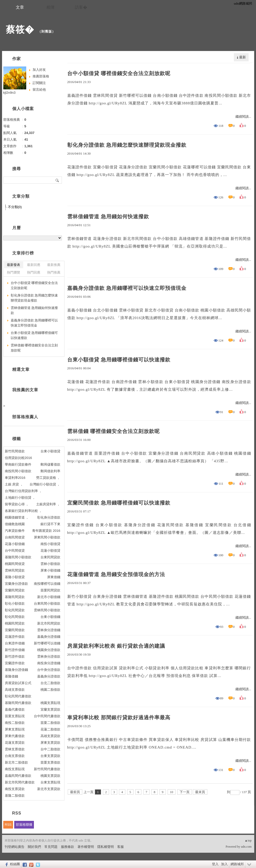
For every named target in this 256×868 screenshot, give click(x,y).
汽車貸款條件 (15, 531)
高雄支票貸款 (50, 736)
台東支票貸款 (50, 756)
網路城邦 (237, 864)
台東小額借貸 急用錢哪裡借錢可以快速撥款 (119, 360)
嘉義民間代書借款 (18, 776)
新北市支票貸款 (49, 789)
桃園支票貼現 (50, 703)
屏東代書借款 (15, 736)
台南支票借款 (15, 756)
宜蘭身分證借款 (16, 584)
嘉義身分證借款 (49, 676)
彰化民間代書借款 (18, 696)
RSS (8, 825)
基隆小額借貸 (15, 577)
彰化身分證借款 (49, 517)
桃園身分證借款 (49, 650)
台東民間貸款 (50, 557)
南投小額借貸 (50, 544)
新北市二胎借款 (16, 762)
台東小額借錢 (50, 617)
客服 (120, 847)
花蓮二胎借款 (50, 729)
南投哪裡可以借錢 (47, 584)
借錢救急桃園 (15, 524)
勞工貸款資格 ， (48, 478)
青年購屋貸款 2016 (46, 531)
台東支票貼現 (50, 782)
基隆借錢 (11, 676)
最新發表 (14, 265)
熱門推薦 (54, 272)
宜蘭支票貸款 (50, 709)
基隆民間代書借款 (18, 703)
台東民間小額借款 (47, 603)
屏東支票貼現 (15, 729)
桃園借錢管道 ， (17, 517)
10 (172, 792)
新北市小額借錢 (49, 597)
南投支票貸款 (15, 789)
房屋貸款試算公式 (18, 683)
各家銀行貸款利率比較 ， (24, 511)
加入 (224, 864)
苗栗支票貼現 (15, 716)
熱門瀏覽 (14, 272)
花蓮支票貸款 (15, 743)
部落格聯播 (24, 825)
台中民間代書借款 (47, 716)
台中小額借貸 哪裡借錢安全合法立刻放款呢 (119, 73)
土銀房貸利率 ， (48, 504)
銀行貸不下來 (50, 524)
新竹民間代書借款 (47, 769)
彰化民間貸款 (15, 610)
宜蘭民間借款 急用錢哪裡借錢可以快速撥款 (119, 503)
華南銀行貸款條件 (18, 464)
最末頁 (200, 792)
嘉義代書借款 (15, 709)
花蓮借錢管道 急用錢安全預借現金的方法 (116, 574)
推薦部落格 (41, 76)
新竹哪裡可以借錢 (47, 643)
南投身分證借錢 (49, 663)
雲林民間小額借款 (47, 610)
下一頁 (185, 792)
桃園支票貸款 (50, 776)
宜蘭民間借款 (15, 630)
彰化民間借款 (15, 617)
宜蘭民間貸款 (15, 590)
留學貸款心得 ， (17, 504)
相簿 (50, 7)
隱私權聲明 (106, 847)
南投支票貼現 (15, 769)
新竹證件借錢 (15, 650)
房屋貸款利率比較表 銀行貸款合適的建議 (116, 646)
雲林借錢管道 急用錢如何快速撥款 (108, 216)
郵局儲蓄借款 (50, 464)
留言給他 (39, 90)
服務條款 (68, 847)
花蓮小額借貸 (50, 551)
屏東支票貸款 (50, 743)
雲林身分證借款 (49, 656)
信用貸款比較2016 (18, 458)
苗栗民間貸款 (50, 590)
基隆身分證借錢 (16, 670)
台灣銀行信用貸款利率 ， (24, 491)
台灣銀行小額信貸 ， (45, 484)
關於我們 (34, 847)
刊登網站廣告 (15, 847)
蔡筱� (20, 29)
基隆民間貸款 (15, 597)
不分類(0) (15, 207)
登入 (215, 864)
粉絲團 (15, 864)
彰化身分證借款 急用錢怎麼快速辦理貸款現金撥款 (127, 145)
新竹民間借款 (15, 451)
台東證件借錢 (15, 643)
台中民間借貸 (15, 551)
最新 (242, 57)
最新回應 (34, 265)
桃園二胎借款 (50, 690)
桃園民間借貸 (15, 564)
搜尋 (57, 180)
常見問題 (51, 847)
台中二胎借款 (50, 749)
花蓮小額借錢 (15, 544)
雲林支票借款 (15, 749)
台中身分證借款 (49, 670)
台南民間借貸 (15, 537)
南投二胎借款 (15, 723)
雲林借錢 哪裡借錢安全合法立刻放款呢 (114, 431)
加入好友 (39, 70)
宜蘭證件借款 (15, 663)
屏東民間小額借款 (47, 537)
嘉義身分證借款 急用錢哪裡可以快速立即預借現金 (127, 288)
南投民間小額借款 (18, 471)
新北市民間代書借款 (20, 782)
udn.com (246, 847)
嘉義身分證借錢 (49, 637)
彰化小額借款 (15, 603)
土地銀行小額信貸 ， (20, 498)
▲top (248, 840)
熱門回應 (34, 272)
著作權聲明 (86, 847)
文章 (20, 7)
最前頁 (75, 792)
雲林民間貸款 (15, 570)
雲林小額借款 (50, 564)
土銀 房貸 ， (14, 484)
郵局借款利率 (50, 471)
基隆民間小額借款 (18, 557)
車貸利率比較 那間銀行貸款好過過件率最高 (119, 717)
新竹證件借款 (15, 656)
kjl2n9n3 (9, 93)
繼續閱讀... (243, 117)
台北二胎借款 (50, 683)
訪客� (81, 7)
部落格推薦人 (25, 417)
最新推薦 (54, 265)
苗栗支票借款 (50, 762)
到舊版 (47, 31)
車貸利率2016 (15, 478)
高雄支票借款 (15, 690)
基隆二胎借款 (15, 796)
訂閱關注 (39, 83)
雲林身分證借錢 (49, 630)
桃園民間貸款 (15, 623)
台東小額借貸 (50, 451)
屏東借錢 (54, 577)
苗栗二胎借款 (50, 723)
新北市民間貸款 (49, 623)
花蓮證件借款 (15, 637)
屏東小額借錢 (50, 570)
